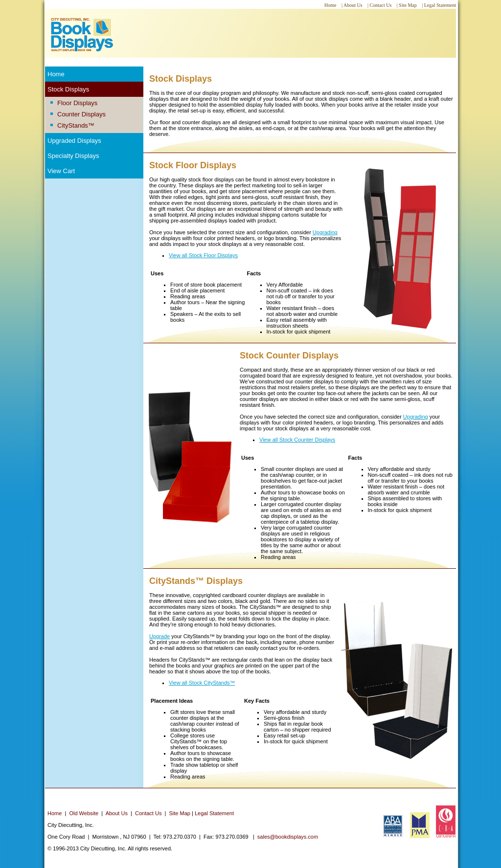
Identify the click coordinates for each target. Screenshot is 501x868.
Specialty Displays (73, 156)
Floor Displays (77, 103)
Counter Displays (81, 114)
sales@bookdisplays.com (288, 837)
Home (56, 74)
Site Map (180, 813)
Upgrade (159, 636)
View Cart (61, 171)
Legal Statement (214, 813)
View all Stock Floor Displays (203, 255)
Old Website (84, 813)
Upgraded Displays (74, 141)
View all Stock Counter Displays (297, 440)
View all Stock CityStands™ (202, 683)
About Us (117, 813)
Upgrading (325, 232)
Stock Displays (68, 89)
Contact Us (148, 813)
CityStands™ (76, 125)
